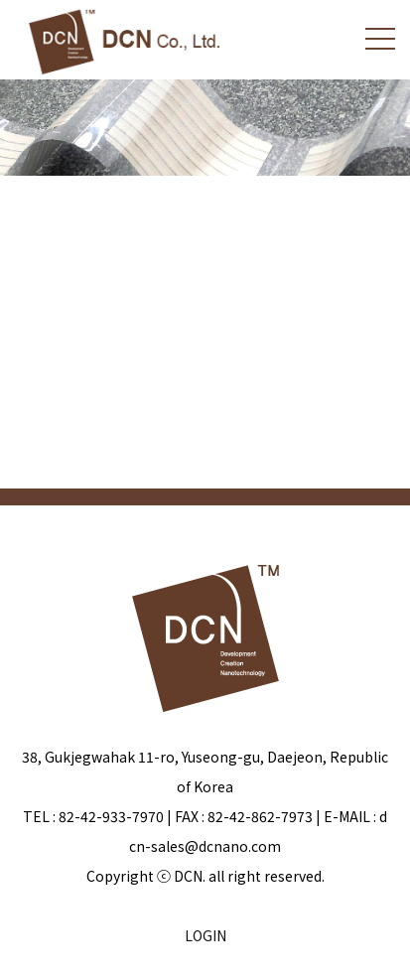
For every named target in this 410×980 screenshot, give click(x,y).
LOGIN (205, 935)
